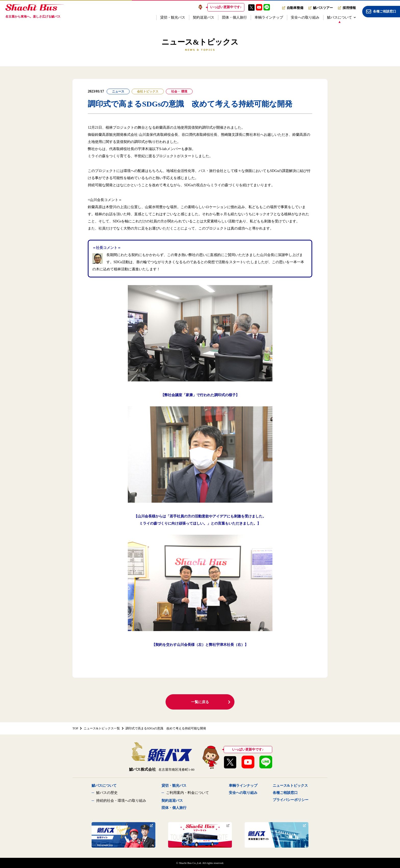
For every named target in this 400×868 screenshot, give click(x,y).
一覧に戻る (211, 702)
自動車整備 (293, 8)
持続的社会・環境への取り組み (121, 801)
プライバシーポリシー (291, 800)
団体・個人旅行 (234, 17)
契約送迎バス (204, 17)
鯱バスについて (341, 17)
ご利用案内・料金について (187, 793)
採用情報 (347, 8)
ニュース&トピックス (290, 786)
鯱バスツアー (321, 8)
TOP (75, 728)
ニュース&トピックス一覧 (102, 728)
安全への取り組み (305, 17)
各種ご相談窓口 (285, 793)
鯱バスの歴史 (107, 793)
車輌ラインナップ (269, 17)
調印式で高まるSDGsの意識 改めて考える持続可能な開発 (166, 728)
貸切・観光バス (173, 17)
